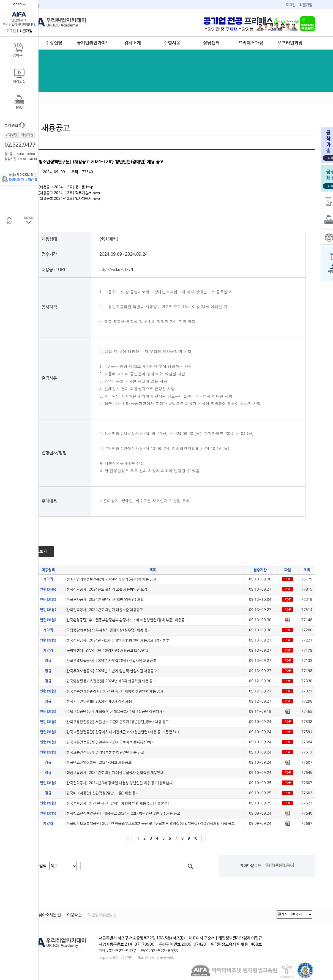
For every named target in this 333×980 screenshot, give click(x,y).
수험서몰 (172, 43)
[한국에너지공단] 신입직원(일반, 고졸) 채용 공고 (102, 793)
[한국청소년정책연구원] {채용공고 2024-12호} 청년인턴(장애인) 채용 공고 (123, 814)
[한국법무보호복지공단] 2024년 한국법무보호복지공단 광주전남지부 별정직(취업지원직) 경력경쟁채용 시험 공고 (150, 824)
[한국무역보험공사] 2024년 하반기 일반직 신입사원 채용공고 (111, 671)
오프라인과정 (290, 43)
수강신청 (54, 43)
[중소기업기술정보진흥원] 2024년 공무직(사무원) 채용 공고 (111, 579)
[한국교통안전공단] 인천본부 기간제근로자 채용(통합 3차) (109, 742)
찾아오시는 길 (50, 915)
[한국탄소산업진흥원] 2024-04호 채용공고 (98, 763)
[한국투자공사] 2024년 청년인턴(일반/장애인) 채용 (104, 600)
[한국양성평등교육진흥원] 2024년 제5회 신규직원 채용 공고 (110, 681)
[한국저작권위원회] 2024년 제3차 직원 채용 (99, 702)
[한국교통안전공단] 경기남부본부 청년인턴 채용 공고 (105, 753)
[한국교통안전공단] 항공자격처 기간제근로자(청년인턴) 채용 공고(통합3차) (122, 732)
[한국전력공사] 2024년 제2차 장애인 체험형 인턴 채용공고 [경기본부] (118, 641)
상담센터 (211, 43)
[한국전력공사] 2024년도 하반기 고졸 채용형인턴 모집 (106, 590)
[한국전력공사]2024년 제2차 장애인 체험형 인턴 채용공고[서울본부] (117, 803)
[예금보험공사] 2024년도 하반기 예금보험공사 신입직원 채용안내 (114, 773)
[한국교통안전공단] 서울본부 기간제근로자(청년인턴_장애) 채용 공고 (117, 722)
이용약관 (74, 915)
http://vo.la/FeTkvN (116, 270)
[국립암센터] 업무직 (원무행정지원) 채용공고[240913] (107, 651)
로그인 (291, 5)
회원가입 (306, 5)
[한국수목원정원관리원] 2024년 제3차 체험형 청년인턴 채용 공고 (114, 691)
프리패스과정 (251, 43)
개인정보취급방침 (102, 915)
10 (195, 839)
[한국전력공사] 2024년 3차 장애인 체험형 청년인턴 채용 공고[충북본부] (120, 783)
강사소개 (133, 43)
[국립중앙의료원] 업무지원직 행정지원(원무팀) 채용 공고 (108, 630)
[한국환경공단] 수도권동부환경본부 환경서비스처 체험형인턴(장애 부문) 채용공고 (126, 620)
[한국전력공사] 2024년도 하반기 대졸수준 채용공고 (104, 610)
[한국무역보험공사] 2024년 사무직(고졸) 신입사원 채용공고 (111, 661)
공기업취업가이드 (93, 43)
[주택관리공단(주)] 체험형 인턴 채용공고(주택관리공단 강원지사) (114, 712)
